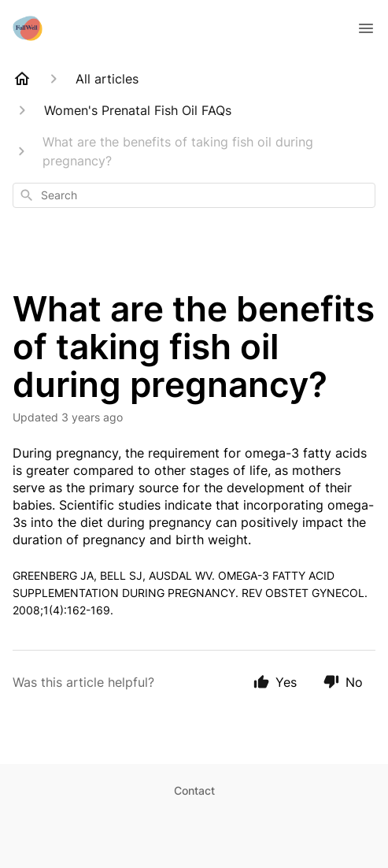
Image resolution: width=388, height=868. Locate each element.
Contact (194, 790)
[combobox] (194, 195)
